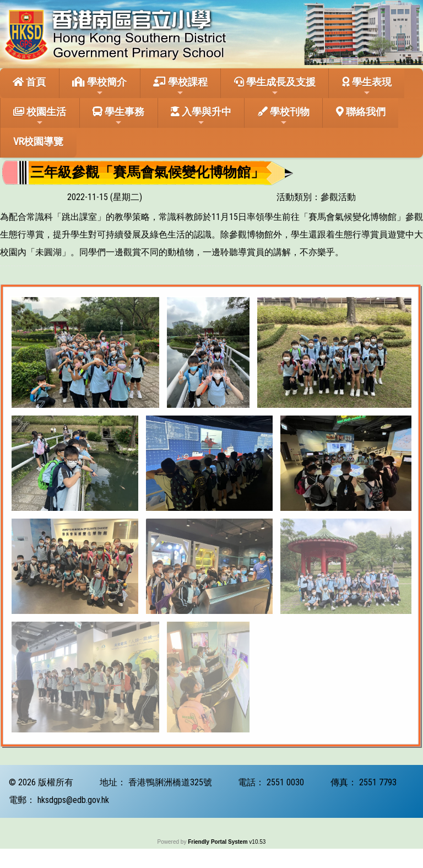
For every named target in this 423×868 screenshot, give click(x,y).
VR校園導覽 (38, 141)
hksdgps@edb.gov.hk (73, 800)
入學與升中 (201, 116)
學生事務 (118, 116)
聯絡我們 (361, 112)
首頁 (29, 82)
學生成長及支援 (275, 87)
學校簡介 (99, 87)
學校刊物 (284, 116)
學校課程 (180, 87)
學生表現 (367, 87)
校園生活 (40, 116)
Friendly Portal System (218, 842)
